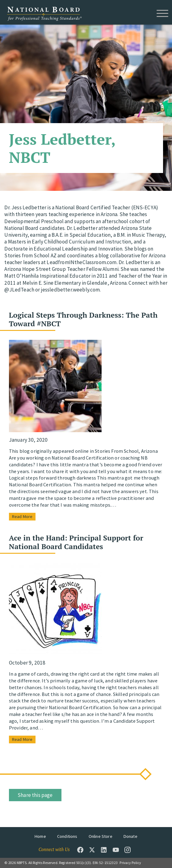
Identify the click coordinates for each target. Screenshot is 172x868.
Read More (22, 516)
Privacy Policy (130, 863)
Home (40, 836)
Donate (130, 836)
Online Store (101, 836)
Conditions (67, 836)
